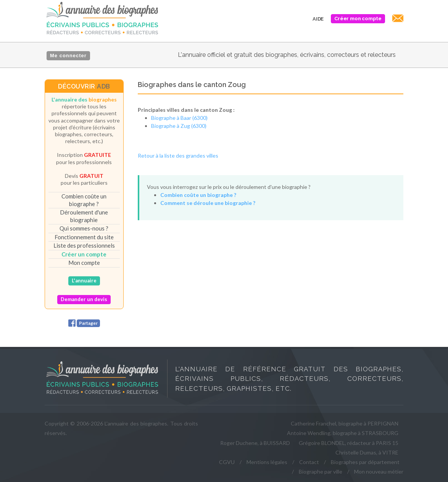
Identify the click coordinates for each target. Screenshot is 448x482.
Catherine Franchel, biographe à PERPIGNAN (345, 423)
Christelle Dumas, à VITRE (367, 452)
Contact (309, 462)
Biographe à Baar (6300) (179, 118)
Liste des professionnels (84, 245)
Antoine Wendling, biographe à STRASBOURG (343, 433)
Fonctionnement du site (84, 237)
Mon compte (84, 263)
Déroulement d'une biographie (84, 216)
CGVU (227, 462)
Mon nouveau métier (379, 472)
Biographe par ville (321, 472)
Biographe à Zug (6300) (179, 126)
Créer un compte (84, 254)
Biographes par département (365, 462)
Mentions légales (267, 462)
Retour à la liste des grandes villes (178, 156)
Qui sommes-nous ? (84, 228)
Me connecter (68, 56)
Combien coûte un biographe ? (84, 200)
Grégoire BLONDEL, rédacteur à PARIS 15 (349, 443)
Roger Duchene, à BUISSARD (255, 443)
